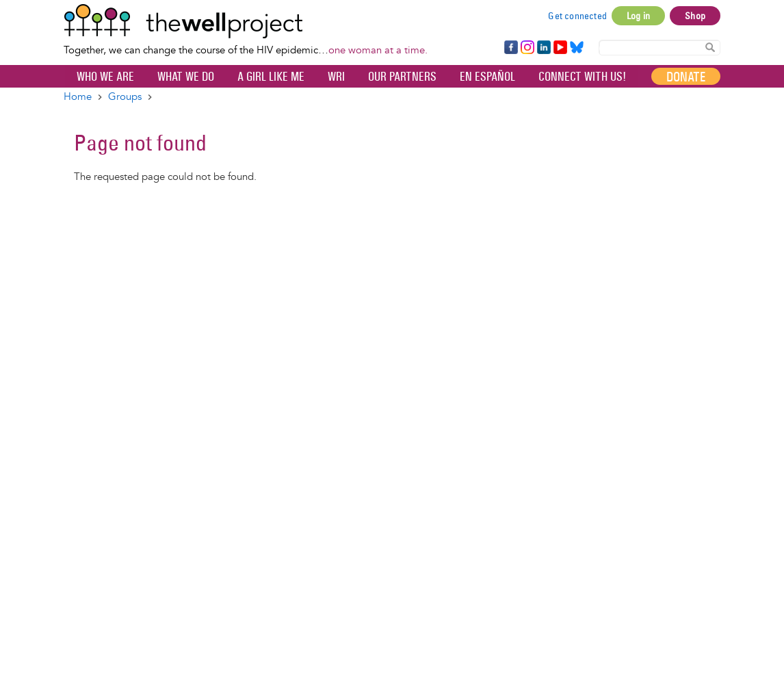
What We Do (186, 77)
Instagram (527, 48)
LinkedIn (544, 48)
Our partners (402, 77)
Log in (638, 16)
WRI (336, 77)
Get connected (577, 16)
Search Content (710, 47)
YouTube (559, 48)
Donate (686, 77)
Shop (695, 16)
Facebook (510, 48)
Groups (125, 97)
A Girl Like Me (271, 77)
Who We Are (105, 77)
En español (487, 77)
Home (78, 97)
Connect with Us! (582, 77)
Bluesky (577, 48)
